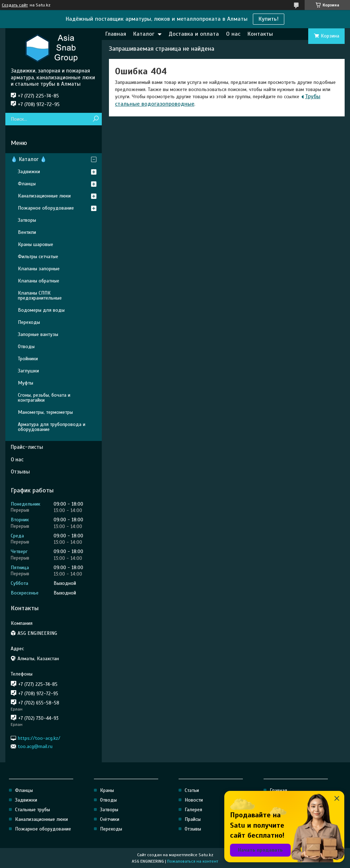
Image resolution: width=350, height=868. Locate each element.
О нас (233, 34)
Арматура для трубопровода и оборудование (52, 427)
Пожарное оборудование (46, 208)
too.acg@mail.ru (35, 746)
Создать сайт (15, 5)
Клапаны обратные (39, 281)
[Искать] (96, 119)
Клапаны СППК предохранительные (40, 295)
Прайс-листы (27, 447)
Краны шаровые (36, 244)
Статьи (192, 790)
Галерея (193, 810)
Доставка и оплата (194, 34)
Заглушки (28, 371)
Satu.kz (206, 855)
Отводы (26, 347)
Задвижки (29, 172)
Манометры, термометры (45, 412)
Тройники (28, 359)
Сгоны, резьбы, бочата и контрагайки (44, 398)
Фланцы (27, 184)
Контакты (260, 34)
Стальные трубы (32, 810)
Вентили (27, 232)
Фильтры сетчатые (38, 257)
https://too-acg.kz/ (39, 738)
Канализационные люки (44, 196)
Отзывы (20, 472)
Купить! (269, 19)
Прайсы (193, 819)
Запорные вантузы (38, 334)
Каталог (144, 34)
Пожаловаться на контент (193, 861)
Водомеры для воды (41, 310)
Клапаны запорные (39, 269)
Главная (116, 34)
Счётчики (110, 819)
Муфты (26, 383)
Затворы (27, 220)
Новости (194, 800)
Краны (107, 790)
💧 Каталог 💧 (29, 159)
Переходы (29, 322)
